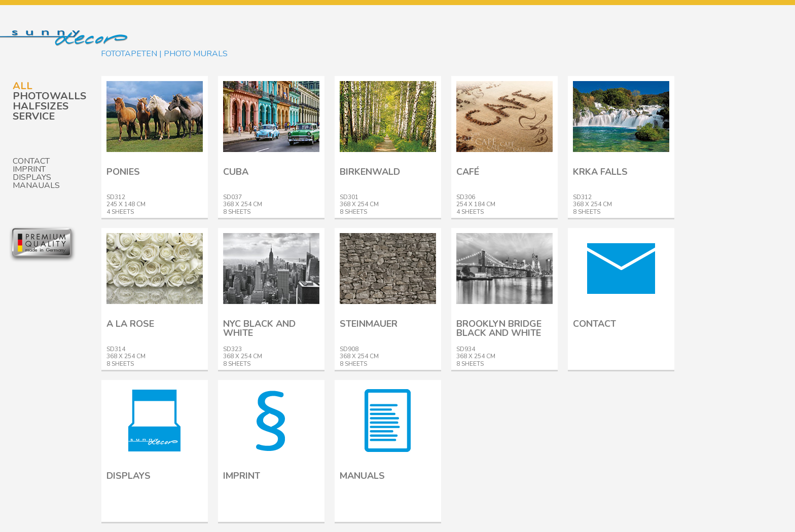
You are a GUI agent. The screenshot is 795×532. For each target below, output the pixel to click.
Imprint (29, 169)
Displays (32, 177)
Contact (31, 161)
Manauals (36, 185)
